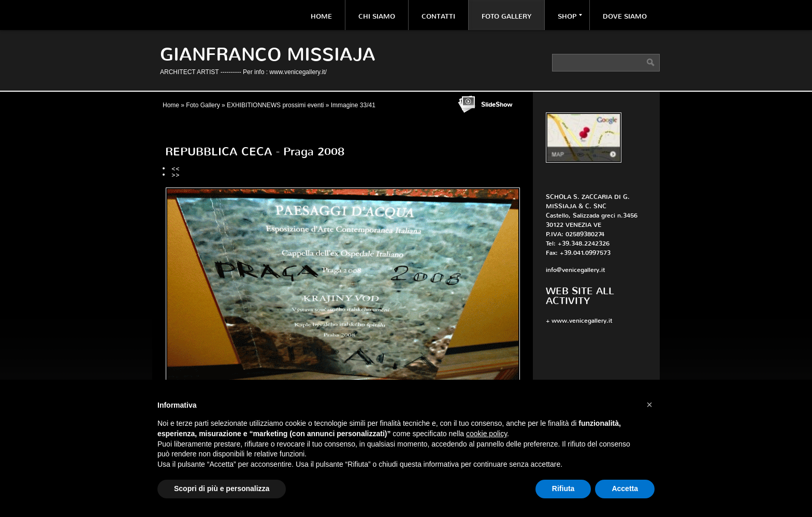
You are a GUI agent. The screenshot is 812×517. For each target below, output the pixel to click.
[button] (649, 405)
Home (321, 16)
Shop (570, 16)
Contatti (438, 16)
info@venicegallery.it (575, 270)
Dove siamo (625, 16)
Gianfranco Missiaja (268, 55)
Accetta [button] (625, 489)
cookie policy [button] (487, 434)
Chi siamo (377, 16)
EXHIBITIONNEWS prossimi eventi (275, 105)
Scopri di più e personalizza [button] (222, 489)
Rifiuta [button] (563, 489)
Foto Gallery (506, 16)
